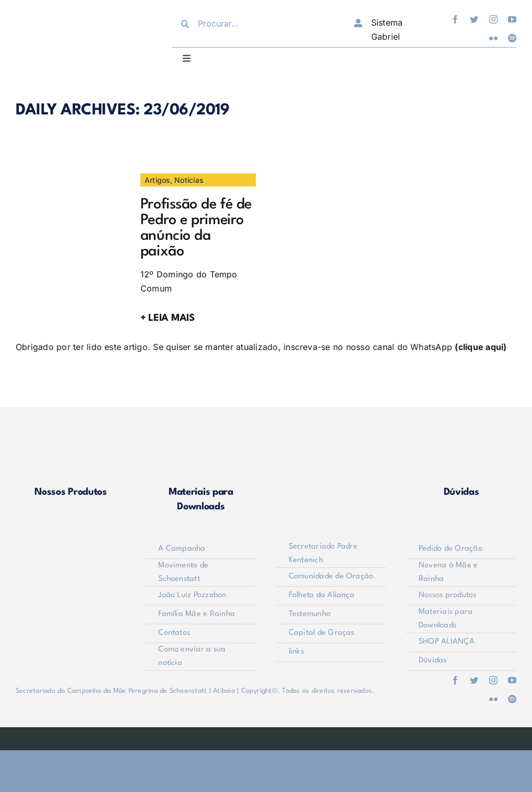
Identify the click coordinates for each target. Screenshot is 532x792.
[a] (73, 178)
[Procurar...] (255, 24)
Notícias (189, 180)
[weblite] (266, 736)
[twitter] (474, 19)
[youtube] (512, 19)
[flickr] (493, 38)
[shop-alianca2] (331, 442)
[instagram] (493, 19)
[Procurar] (185, 24)
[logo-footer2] (71, 544)
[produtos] (70, 442)
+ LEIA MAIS (168, 318)
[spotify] (512, 38)
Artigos (157, 180)
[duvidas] (461, 442)
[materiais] (201, 442)
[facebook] (455, 19)
